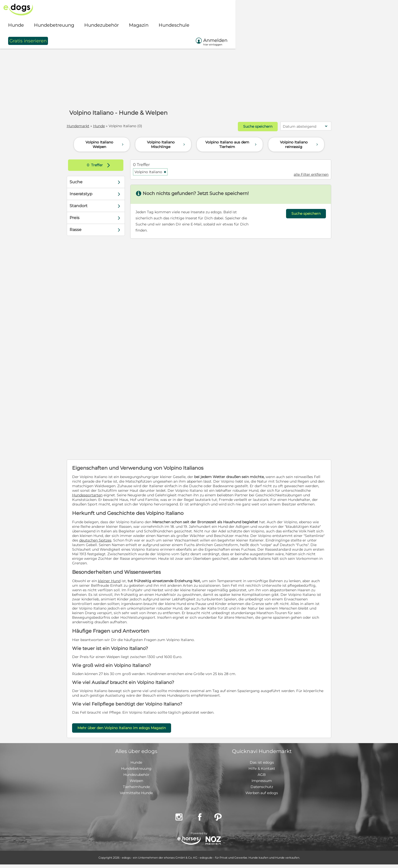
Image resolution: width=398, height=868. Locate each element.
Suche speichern (250, 126)
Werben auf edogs (262, 796)
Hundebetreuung (136, 772)
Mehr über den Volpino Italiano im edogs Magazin (128, 731)
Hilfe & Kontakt (262, 772)
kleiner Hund (116, 584)
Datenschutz (262, 790)
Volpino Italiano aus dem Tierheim (232, 143)
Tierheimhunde (136, 790)
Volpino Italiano (154, 171)
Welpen (136, 784)
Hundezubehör (136, 778)
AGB (262, 778)
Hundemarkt (85, 126)
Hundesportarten (157, 494)
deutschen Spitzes (170, 544)
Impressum (262, 784)
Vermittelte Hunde (136, 796)
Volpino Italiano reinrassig (300, 143)
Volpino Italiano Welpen (105, 143)
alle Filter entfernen (304, 173)
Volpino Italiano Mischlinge (167, 143)
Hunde (106, 126)
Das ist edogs (262, 766)
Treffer (105, 164)
